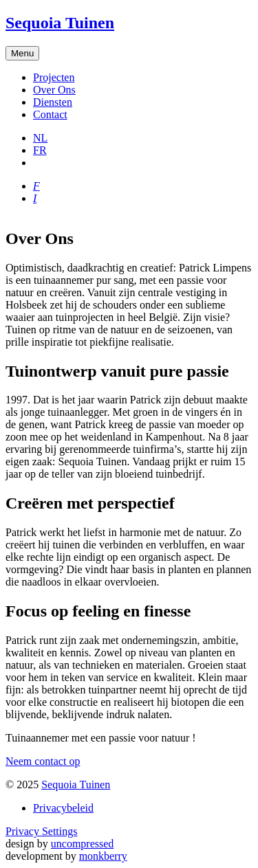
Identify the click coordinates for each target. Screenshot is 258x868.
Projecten (54, 77)
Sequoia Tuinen (76, 784)
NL (40, 138)
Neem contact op (43, 761)
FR (40, 150)
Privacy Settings (41, 831)
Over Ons (54, 90)
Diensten (53, 102)
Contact (50, 114)
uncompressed (83, 844)
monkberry (103, 856)
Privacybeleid (63, 808)
